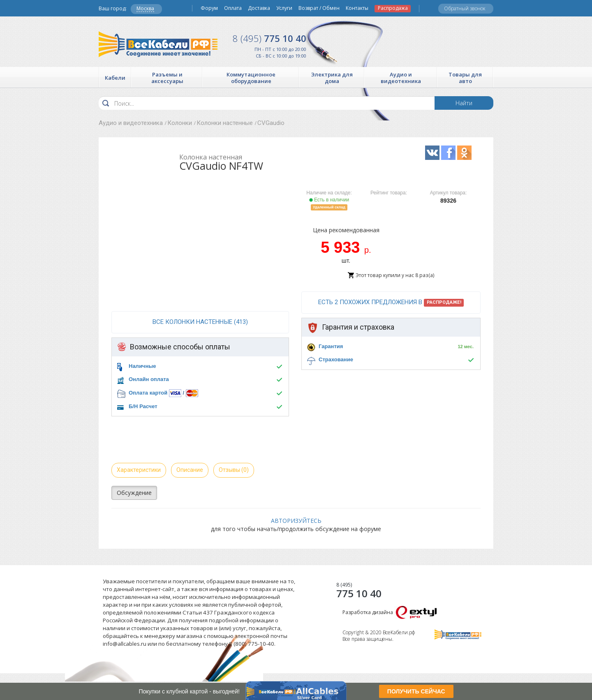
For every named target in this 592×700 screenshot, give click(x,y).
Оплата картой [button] (148, 393)
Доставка (259, 8)
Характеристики (139, 470)
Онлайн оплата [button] (149, 379)
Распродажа (393, 8)
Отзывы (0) (234, 470)
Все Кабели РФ (158, 44)
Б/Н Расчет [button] (143, 406)
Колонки (180, 123)
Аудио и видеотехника (131, 123)
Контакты (357, 8)
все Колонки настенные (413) (200, 322)
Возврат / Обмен (319, 8)
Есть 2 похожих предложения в (391, 303)
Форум (209, 8)
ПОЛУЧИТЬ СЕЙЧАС (416, 691)
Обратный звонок (465, 8)
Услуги (284, 8)
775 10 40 (269, 38)
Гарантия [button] (331, 346)
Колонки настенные (225, 123)
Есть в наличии (329, 200)
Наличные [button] (142, 366)
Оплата (233, 8)
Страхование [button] (336, 359)
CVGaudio (271, 123)
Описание (190, 470)
